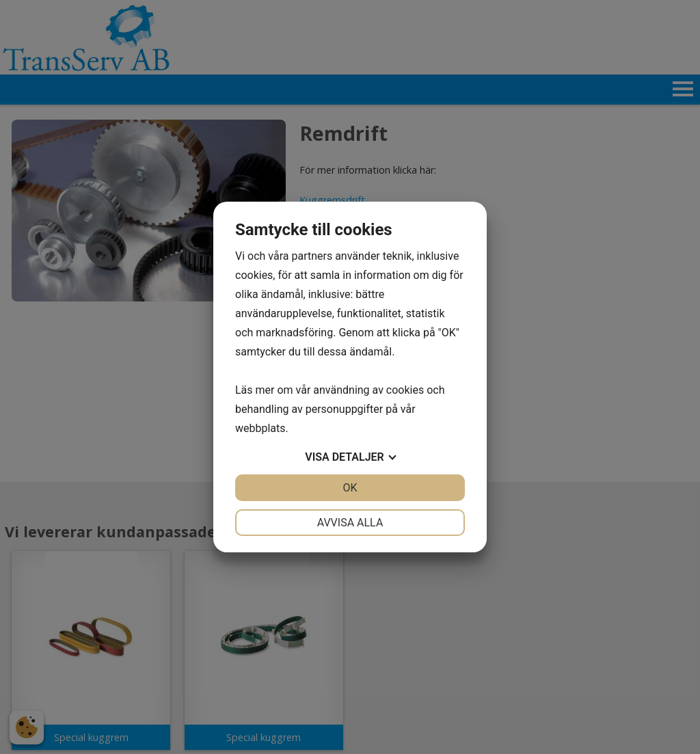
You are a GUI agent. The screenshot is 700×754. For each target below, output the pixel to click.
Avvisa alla (350, 523)
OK (350, 488)
